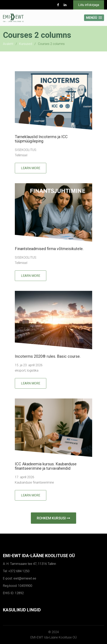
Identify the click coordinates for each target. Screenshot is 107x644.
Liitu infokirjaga (89, 5)
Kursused (26, 44)
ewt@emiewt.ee (25, 578)
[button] (94, 18)
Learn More (31, 168)
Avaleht (8, 44)
